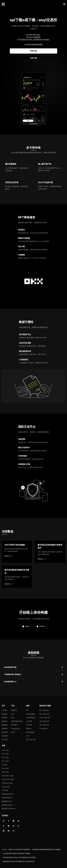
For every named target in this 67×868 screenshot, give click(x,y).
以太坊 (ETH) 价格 (8, 779)
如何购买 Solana (7, 805)
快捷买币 (14, 710)
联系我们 (5, 718)
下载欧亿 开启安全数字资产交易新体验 (19, 849)
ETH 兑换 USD (44, 714)
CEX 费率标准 (31, 718)
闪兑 (13, 714)
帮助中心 (29, 729)
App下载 (5, 740)
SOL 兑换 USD (44, 721)
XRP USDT (5, 772)
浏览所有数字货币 (17, 721)
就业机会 (5, 714)
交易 (13, 718)
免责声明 (5, 729)
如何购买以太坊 (7, 801)
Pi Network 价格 (7, 783)
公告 (28, 736)
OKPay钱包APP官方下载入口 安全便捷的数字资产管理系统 (19, 857)
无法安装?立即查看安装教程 (33, 44)
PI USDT (5, 765)
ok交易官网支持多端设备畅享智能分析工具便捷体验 (46, 849)
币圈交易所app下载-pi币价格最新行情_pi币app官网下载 (18, 861)
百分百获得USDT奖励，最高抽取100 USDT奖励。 (34, 39)
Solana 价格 (6, 787)
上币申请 (29, 721)
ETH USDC (5, 754)
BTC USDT (5, 757)
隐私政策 (5, 725)
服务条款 (5, 721)
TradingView (15, 729)
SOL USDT (5, 768)
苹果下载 (33, 51)
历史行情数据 (31, 714)
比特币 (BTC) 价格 (8, 776)
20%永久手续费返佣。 (34, 37)
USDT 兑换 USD (45, 718)
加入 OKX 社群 (31, 740)
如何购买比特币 (7, 798)
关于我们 (5, 710)
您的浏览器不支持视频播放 (34, 99)
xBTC (13, 732)
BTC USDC (5, 750)
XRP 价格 (5, 790)
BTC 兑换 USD (44, 710)
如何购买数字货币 (8, 794)
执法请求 (5, 736)
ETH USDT (5, 761)
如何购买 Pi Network (9, 809)
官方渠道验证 (31, 732)
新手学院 (14, 725)
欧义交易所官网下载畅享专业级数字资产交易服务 (17, 853)
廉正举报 (5, 732)
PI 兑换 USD (43, 729)
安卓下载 (33, 58)
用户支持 (29, 725)
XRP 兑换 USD (44, 725)
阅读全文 (9, 556)
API (27, 710)
